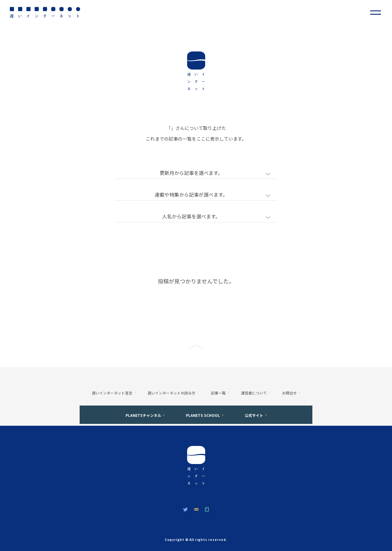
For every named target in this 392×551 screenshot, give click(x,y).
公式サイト (254, 415)
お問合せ (289, 393)
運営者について (254, 393)
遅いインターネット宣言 (112, 393)
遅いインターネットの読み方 (171, 393)
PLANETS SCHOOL (203, 415)
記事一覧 (218, 393)
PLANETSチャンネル (143, 415)
